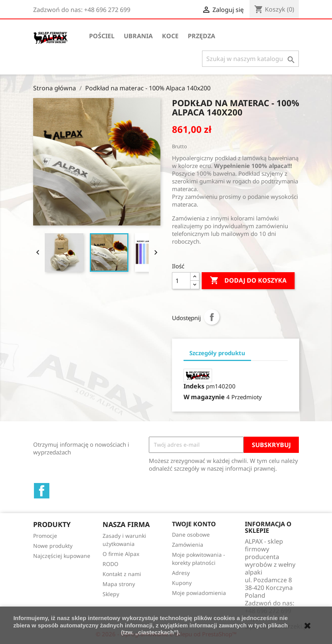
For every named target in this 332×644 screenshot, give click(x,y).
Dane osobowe (191, 535)
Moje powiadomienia (199, 593)
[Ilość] (181, 281)
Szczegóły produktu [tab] (217, 353)
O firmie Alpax (121, 554)
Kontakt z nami (122, 574)
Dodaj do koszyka (248, 281)
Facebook (42, 491)
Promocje (45, 536)
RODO (110, 564)
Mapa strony (119, 584)
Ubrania (138, 36)
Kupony (182, 583)
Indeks (194, 386)
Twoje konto (194, 524)
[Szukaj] (250, 59)
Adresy (181, 573)
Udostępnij (212, 317)
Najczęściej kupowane (62, 556)
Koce (170, 36)
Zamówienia (188, 545)
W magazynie (204, 397)
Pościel (102, 36)
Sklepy (111, 594)
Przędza (201, 36)
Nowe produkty (53, 546)
